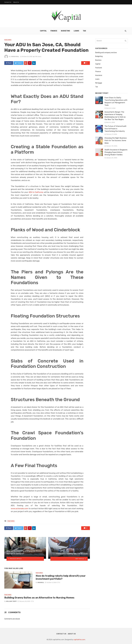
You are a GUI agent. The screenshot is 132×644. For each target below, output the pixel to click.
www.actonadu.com (19, 508)
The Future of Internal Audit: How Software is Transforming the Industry (116, 129)
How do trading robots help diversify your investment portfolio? (61, 577)
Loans (76, 31)
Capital (43, 31)
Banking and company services (106, 53)
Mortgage (99, 83)
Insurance (99, 75)
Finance (54, 31)
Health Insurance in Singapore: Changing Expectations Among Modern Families (116, 152)
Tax (84, 31)
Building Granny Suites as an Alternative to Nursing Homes (39, 598)
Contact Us (8, 2)
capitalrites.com (79, 640)
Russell (41, 582)
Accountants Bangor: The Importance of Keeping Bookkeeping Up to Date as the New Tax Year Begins (115, 116)
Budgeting (65, 31)
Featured (8, 40)
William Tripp (11, 601)
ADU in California (36, 192)
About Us (16, 2)
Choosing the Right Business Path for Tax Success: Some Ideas (116, 140)
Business (98, 60)
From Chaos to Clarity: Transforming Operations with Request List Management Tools (116, 101)
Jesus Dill (15, 57)
